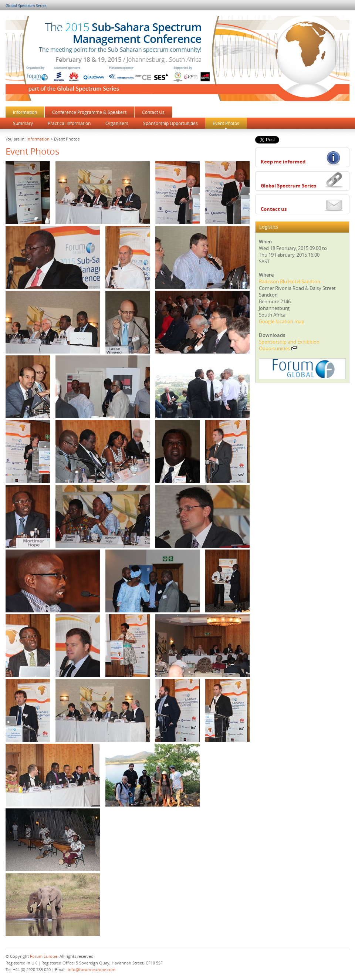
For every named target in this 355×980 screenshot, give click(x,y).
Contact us (274, 209)
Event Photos (226, 123)
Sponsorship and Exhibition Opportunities (289, 345)
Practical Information (69, 123)
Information (25, 112)
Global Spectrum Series (26, 6)
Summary (23, 123)
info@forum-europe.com (92, 969)
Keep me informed (283, 162)
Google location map (282, 321)
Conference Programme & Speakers (89, 112)
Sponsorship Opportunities (170, 123)
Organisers (117, 123)
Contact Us (153, 112)
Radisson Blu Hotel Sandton (290, 281)
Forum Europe (44, 956)
